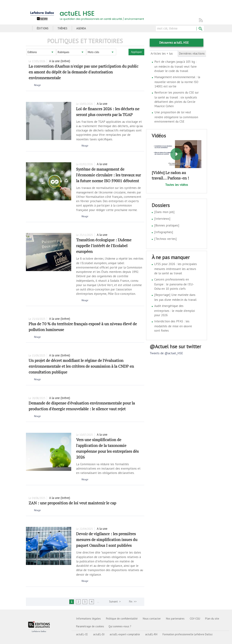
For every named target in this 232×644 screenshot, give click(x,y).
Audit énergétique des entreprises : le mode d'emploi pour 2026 (175, 310)
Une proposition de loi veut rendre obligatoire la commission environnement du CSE (176, 117)
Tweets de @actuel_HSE (166, 353)
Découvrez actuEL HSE (174, 43)
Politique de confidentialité (122, 619)
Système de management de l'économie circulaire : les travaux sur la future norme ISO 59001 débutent (108, 175)
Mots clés (93, 52)
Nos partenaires (175, 619)
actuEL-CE (82, 634)
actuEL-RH (151, 634)
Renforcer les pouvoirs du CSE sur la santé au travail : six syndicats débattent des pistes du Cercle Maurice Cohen (177, 99)
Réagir (38, 85)
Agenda (81, 28)
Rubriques (63, 52)
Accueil (27, 28)
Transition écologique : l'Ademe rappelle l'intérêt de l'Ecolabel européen (104, 246)
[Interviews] (162, 219)
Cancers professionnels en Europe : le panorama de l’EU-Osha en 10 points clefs (174, 284)
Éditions (43, 28)
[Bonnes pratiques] (167, 225)
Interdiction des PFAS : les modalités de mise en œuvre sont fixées (173, 326)
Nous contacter (152, 619)
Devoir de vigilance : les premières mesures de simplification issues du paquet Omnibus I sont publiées (107, 539)
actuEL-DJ (99, 634)
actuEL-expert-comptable (125, 634)
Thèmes (62, 28)
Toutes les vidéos (177, 185)
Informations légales (88, 619)
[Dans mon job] (164, 212)
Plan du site (212, 619)
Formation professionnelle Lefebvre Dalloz (188, 634)
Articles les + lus (164, 53)
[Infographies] (164, 232)
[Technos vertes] (165, 239)
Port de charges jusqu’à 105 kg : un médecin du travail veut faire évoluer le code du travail (176, 66)
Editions (32, 52)
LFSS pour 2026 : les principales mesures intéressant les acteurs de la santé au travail (176, 269)
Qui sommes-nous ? (120, 626)
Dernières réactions (192, 53)
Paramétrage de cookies (90, 626)
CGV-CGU (195, 619)
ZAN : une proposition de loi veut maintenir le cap (72, 503)
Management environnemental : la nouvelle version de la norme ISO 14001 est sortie (177, 82)
